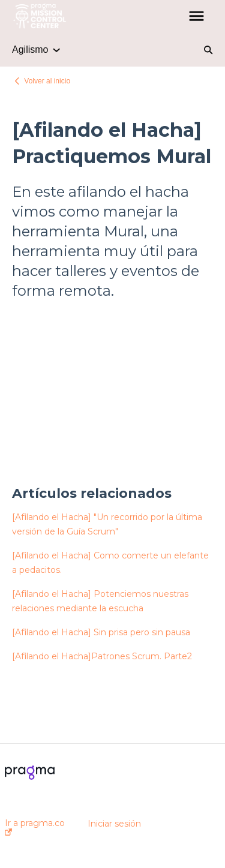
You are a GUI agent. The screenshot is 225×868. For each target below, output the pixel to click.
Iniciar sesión (114, 824)
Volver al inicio (47, 81)
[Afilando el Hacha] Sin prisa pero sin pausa (101, 632)
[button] (196, 17)
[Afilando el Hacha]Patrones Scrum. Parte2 (102, 656)
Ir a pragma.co (35, 827)
